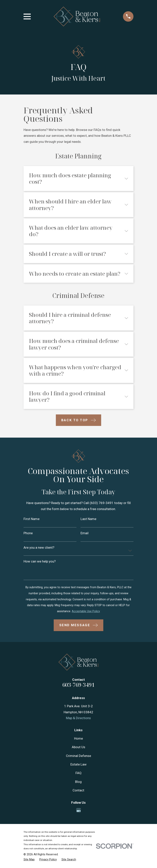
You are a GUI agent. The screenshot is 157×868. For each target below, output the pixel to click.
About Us (78, 747)
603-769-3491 (78, 685)
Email (85, 533)
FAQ (78, 773)
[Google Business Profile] (79, 810)
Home (78, 738)
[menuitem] (29, 860)
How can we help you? (40, 561)
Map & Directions (78, 718)
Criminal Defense (78, 756)
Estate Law (78, 764)
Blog (78, 782)
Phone (28, 533)
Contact (78, 790)
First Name (32, 519)
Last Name (88, 519)
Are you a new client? (39, 548)
